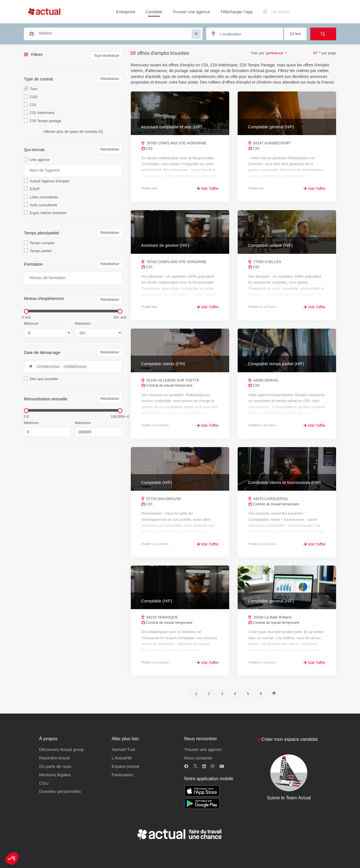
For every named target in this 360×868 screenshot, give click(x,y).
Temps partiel (41, 251)
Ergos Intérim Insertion (48, 213)
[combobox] (111, 33)
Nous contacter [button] (198, 758)
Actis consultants (44, 205)
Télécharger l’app (236, 12)
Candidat (154, 12)
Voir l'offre (208, 189)
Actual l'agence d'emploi (49, 181)
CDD (34, 97)
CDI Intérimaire (42, 113)
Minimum (31, 323)
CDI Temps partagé (46, 121)
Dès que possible (44, 379)
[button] (12, 858)
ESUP (35, 189)
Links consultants (44, 197)
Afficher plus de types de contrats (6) (73, 132)
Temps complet (42, 243)
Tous (34, 89)
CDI (33, 105)
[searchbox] (115, 33)
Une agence (40, 160)
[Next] (274, 693)
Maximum (83, 323)
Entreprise (126, 12)
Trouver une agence (191, 12)
